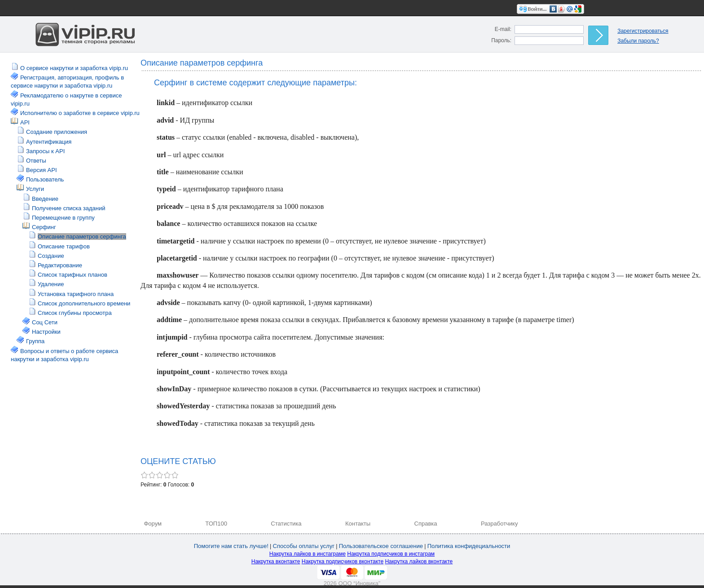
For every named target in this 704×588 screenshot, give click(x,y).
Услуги (35, 189)
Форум (153, 524)
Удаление (51, 284)
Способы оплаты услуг (304, 546)
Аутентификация (49, 142)
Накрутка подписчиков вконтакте (343, 561)
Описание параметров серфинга (82, 237)
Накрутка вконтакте (276, 561)
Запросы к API (45, 151)
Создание (51, 256)
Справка (426, 524)
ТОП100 (216, 524)
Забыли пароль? (638, 41)
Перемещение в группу (63, 218)
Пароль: (501, 40)
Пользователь (45, 179)
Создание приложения (57, 132)
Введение (45, 199)
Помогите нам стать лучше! (231, 546)
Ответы (36, 161)
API (25, 122)
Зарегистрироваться (643, 31)
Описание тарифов (64, 246)
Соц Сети (45, 322)
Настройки (46, 332)
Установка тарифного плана (76, 294)
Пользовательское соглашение (381, 546)
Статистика (286, 524)
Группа (35, 341)
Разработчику (499, 524)
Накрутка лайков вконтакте (419, 561)
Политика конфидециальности (469, 546)
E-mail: (503, 29)
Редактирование (60, 265)
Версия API (42, 170)
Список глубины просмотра (75, 313)
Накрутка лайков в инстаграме (308, 554)
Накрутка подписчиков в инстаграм (391, 554)
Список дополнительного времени (84, 303)
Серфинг (44, 227)
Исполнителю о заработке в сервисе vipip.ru (80, 113)
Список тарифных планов (73, 275)
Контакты (358, 524)
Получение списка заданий (68, 208)
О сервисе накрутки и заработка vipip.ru (74, 68)
